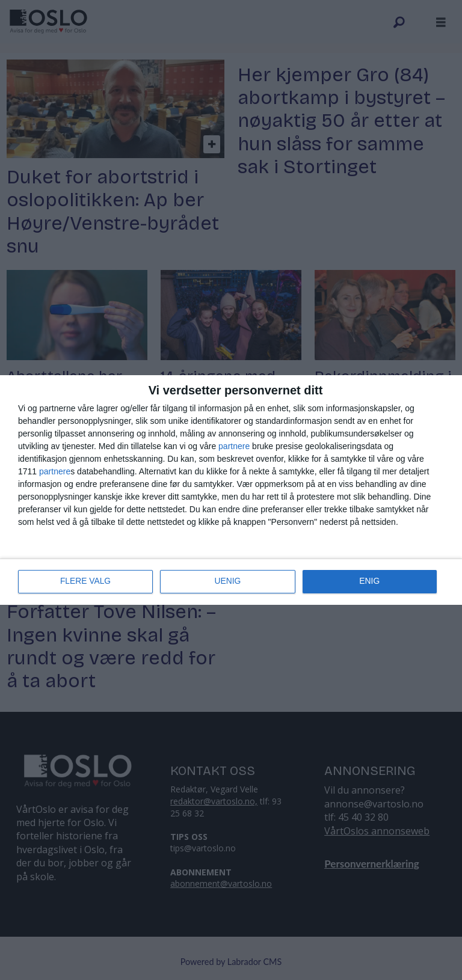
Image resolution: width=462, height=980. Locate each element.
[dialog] (231, 490)
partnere (234, 446)
